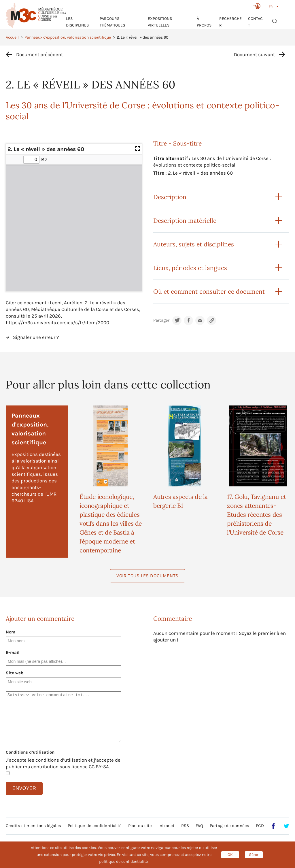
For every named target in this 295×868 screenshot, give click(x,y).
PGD (260, 826)
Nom (11, 632)
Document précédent (39, 54)
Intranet (167, 826)
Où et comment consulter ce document (209, 291)
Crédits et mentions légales (33, 826)
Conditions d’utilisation (30, 752)
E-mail (13, 652)
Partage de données (229, 826)
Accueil (12, 37)
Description (170, 197)
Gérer (254, 855)
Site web (15, 673)
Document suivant (254, 54)
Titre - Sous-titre (177, 143)
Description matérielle (185, 221)
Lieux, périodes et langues (190, 268)
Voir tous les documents (147, 576)
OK (230, 855)
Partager (161, 320)
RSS (185, 826)
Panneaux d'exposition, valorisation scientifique (68, 37)
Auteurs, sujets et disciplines (194, 244)
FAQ (199, 826)
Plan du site (140, 826)
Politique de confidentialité (95, 826)
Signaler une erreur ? (36, 337)
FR (271, 7)
